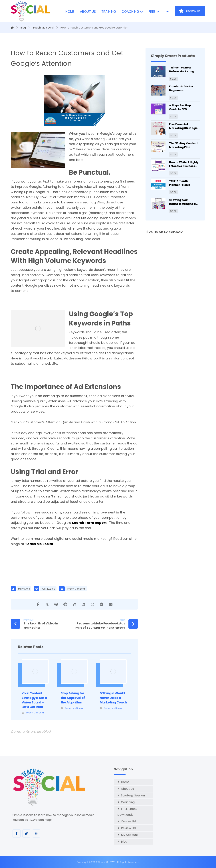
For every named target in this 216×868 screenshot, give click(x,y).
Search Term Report (89, 523)
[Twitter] (26, 833)
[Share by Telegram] (102, 604)
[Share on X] (47, 604)
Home (125, 782)
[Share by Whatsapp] (92, 604)
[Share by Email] (111, 604)
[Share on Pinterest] (56, 604)
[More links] (167, 12)
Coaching (128, 802)
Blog (124, 842)
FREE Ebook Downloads (127, 812)
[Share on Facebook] (38, 604)
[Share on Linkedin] (83, 604)
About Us (127, 789)
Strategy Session (133, 795)
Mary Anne (24, 589)
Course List (129, 821)
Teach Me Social (39, 544)
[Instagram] (36, 833)
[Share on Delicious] (74, 604)
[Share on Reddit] (65, 604)
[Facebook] (17, 833)
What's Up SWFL (107, 862)
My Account (130, 835)
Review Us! (129, 828)
